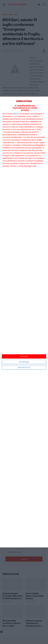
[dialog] (24, 322)
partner (16, 114)
